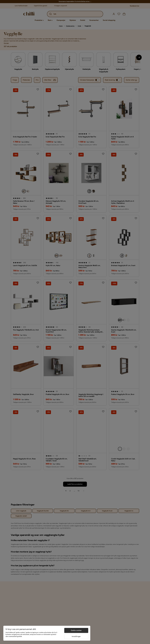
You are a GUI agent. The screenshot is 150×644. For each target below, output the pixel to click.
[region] (47, 633)
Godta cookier (76, 630)
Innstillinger (76, 636)
